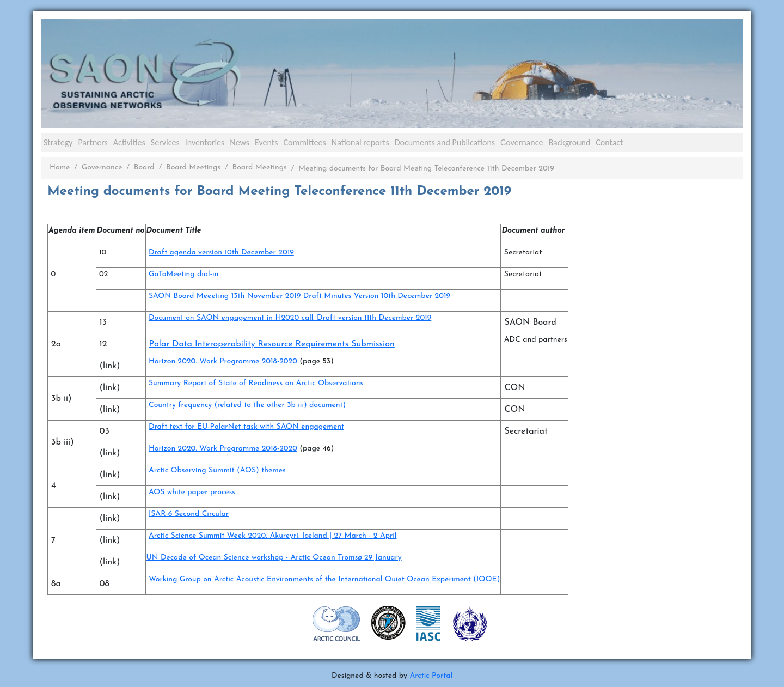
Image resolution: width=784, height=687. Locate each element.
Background (569, 142)
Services (165, 142)
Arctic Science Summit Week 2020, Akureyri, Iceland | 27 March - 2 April (272, 536)
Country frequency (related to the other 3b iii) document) (247, 405)
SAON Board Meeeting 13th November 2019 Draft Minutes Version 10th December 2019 (299, 296)
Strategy (58, 142)
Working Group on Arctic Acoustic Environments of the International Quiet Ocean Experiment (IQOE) (324, 579)
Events (266, 142)
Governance (522, 142)
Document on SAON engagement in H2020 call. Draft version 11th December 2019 (290, 318)
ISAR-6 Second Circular (189, 514)
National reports (360, 142)
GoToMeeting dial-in (183, 274)
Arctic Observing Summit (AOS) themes (217, 470)
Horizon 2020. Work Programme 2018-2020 (223, 361)
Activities (129, 142)
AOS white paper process (192, 492)
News (240, 142)
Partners (93, 142)
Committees (304, 142)
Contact (609, 142)
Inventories (205, 142)
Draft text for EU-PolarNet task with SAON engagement (246, 427)
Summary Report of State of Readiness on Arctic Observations (256, 383)
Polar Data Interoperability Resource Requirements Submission (272, 344)
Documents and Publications (445, 142)
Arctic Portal (431, 676)
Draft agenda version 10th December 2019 (221, 253)
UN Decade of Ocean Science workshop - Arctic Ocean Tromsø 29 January (274, 558)
